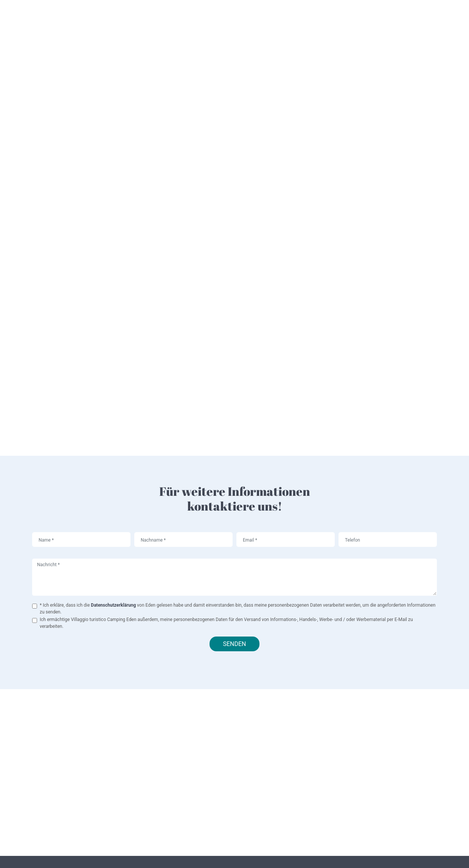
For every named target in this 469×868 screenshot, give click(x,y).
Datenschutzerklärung (114, 605)
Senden (234, 644)
